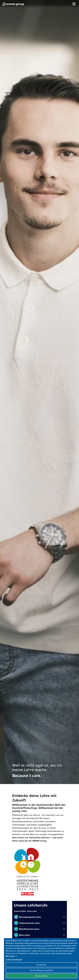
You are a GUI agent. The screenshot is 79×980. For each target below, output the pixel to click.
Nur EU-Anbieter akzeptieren (42, 970)
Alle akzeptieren (41, 976)
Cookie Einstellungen (14, 959)
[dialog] (41, 959)
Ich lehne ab (41, 965)
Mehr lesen (10, 956)
